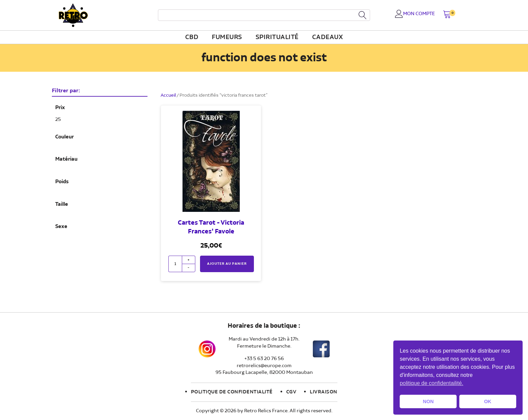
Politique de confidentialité (232, 392)
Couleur (64, 137)
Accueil (168, 95)
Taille (62, 204)
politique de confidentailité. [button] (432, 383)
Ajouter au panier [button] (227, 264)
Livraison (324, 392)
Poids (62, 182)
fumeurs (227, 37)
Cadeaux (328, 37)
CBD (192, 37)
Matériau (66, 159)
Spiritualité (277, 37)
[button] (447, 15)
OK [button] (488, 401)
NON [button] (428, 401)
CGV (291, 392)
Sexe (61, 227)
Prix (60, 108)
